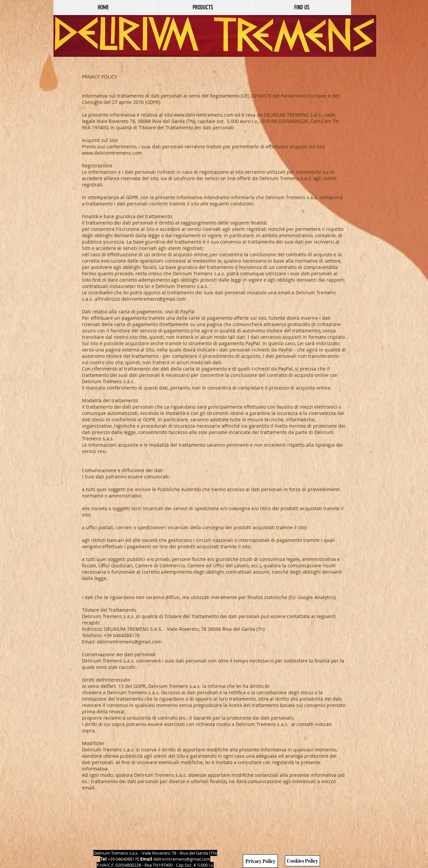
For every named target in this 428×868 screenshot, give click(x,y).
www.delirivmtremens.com (203, 115)
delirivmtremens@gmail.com (182, 859)
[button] (202, 8)
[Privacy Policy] (260, 861)
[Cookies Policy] (302, 861)
